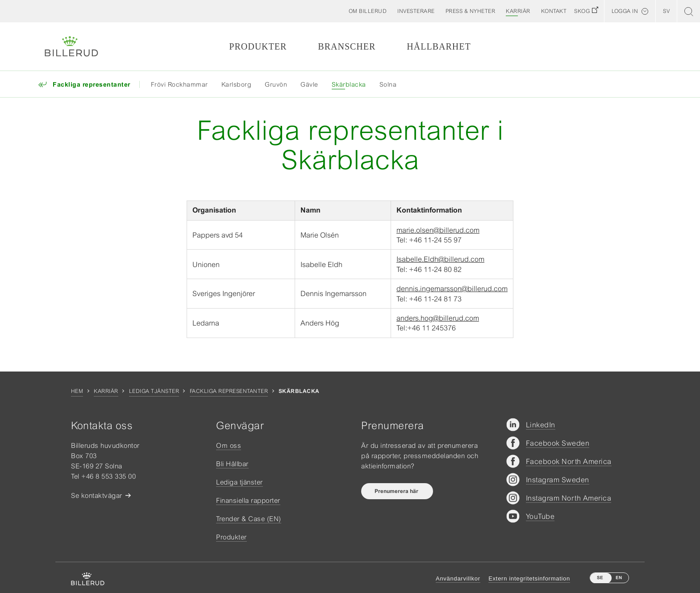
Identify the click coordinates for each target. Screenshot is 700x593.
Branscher (347, 46)
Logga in (625, 11)
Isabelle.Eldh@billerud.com (440, 259)
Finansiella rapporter (248, 500)
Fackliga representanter (229, 391)
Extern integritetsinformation (529, 578)
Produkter (258, 46)
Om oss (229, 445)
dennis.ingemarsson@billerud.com (452, 288)
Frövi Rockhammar (179, 84)
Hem (77, 391)
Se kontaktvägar (97, 495)
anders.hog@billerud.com (438, 318)
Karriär (106, 391)
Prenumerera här (397, 491)
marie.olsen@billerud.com (438, 230)
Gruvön (276, 84)
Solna (388, 84)
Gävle (309, 84)
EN (619, 578)
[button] (368, 11)
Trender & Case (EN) (249, 519)
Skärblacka (349, 84)
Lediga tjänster (154, 391)
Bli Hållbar (232, 464)
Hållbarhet (439, 46)
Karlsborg (237, 84)
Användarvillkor (458, 578)
